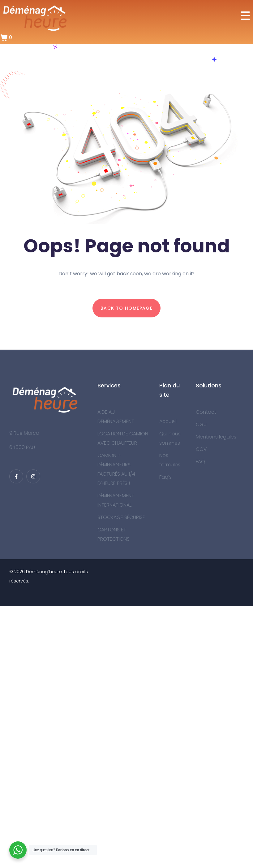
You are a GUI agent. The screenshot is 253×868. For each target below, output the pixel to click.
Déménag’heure (44, 572)
